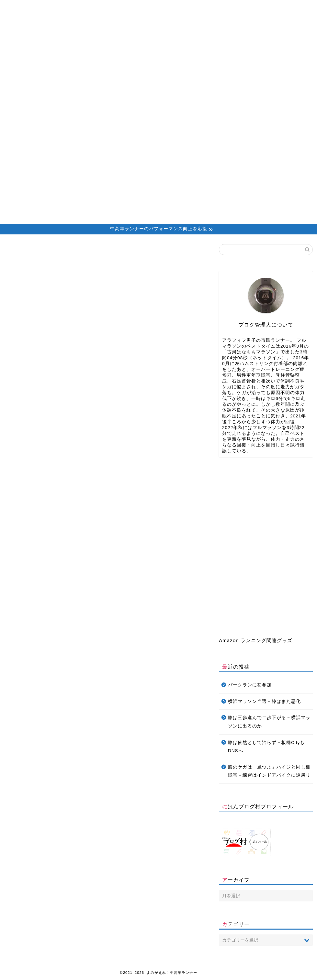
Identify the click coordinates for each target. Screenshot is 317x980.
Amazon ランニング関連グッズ (256, 640)
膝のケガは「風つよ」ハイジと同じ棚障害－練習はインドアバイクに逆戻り (269, 771)
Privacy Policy (268, 8)
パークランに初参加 (250, 685)
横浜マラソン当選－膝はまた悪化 (264, 701)
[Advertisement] (158, 175)
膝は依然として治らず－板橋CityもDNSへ (266, 747)
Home (29, 8)
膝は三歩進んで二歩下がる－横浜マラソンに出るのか (269, 722)
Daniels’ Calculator (219, 8)
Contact (169, 8)
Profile (122, 8)
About (76, 8)
